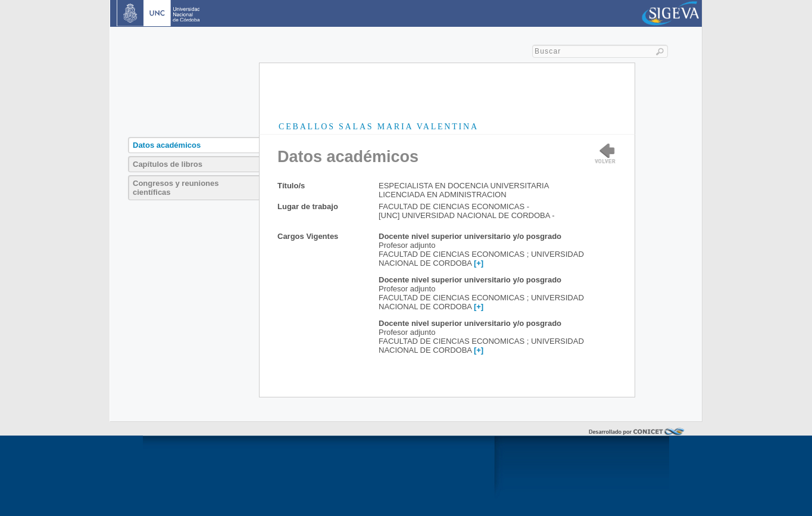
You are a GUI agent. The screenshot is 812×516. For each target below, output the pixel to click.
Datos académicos (167, 145)
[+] (479, 263)
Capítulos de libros (168, 164)
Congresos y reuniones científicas (176, 188)
